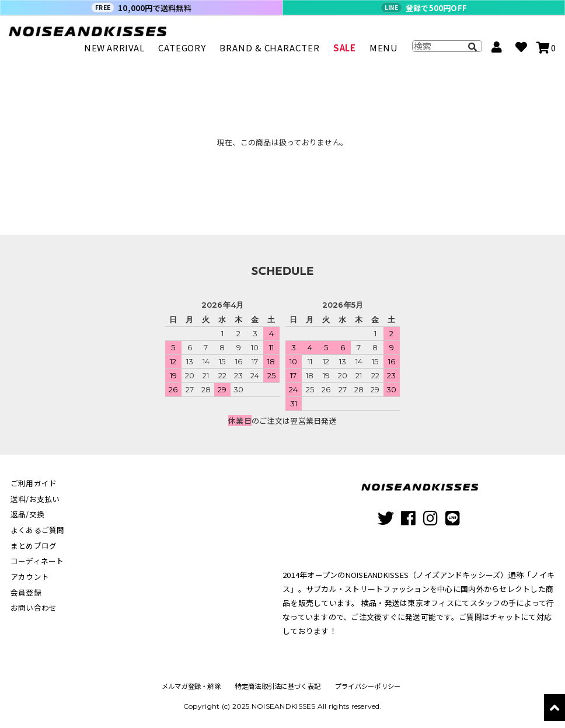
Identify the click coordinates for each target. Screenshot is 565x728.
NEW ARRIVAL (114, 53)
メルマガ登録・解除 (188, 686)
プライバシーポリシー (370, 686)
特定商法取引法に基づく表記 (278, 686)
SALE (344, 53)
